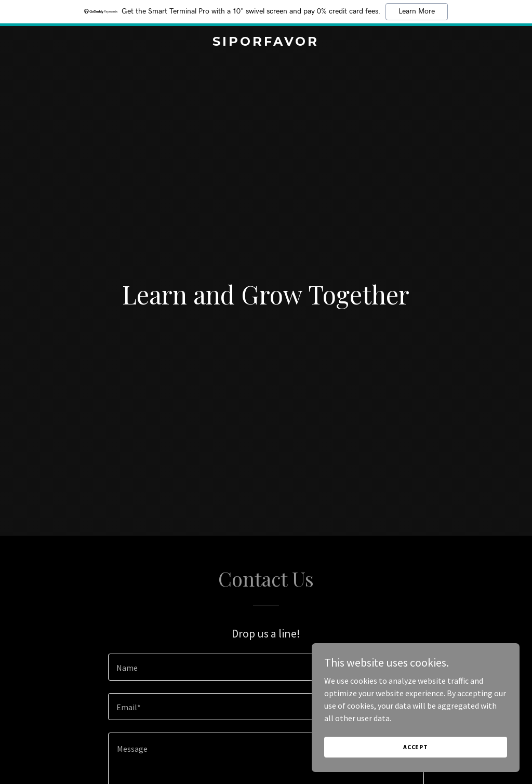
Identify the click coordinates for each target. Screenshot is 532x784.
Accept (416, 747)
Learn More (417, 11)
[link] (266, 43)
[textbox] (266, 667)
